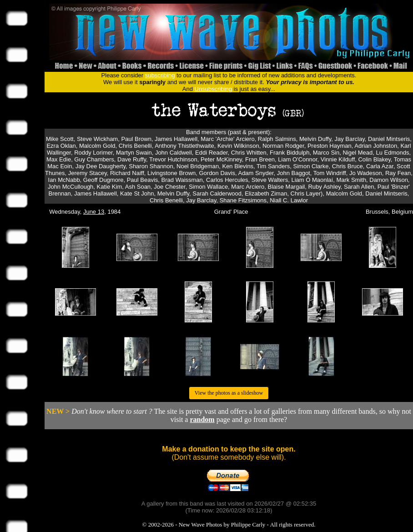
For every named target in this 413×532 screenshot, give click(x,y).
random (202, 419)
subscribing (160, 75)
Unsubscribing (213, 89)
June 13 (94, 212)
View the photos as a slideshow (229, 393)
